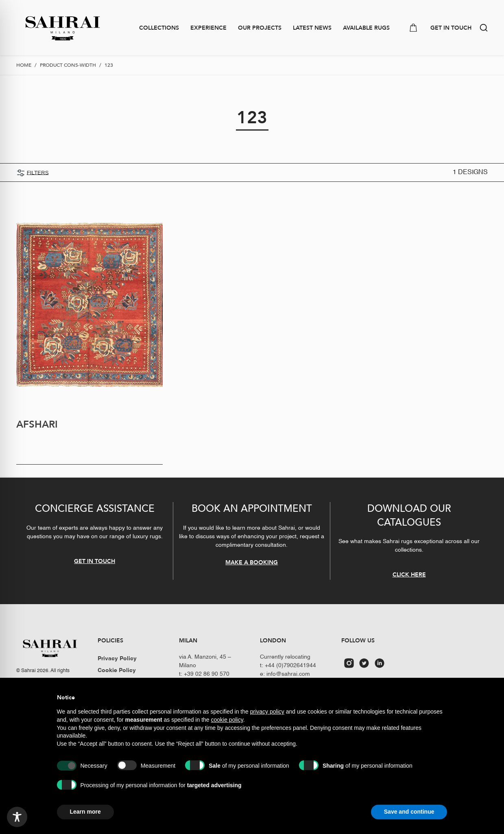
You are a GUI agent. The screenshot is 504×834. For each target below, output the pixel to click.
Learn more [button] (85, 812)
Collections (159, 28)
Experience (208, 28)
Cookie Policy (117, 670)
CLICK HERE (409, 575)
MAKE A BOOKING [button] (252, 562)
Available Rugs (366, 28)
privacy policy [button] (267, 712)
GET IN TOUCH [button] (451, 28)
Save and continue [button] (409, 812)
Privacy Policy (117, 659)
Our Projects (260, 28)
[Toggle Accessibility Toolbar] (17, 817)
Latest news (312, 28)
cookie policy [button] (227, 720)
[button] (484, 28)
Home (24, 65)
